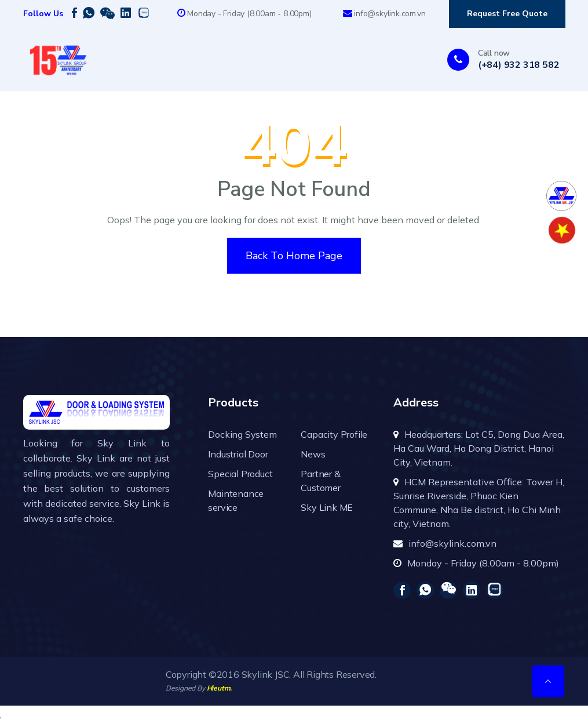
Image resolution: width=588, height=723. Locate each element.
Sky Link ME (327, 507)
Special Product (240, 474)
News (313, 454)
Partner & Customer (320, 481)
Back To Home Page (294, 256)
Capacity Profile (334, 434)
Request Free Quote (507, 14)
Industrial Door (238, 454)
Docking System (242, 434)
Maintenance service (236, 500)
